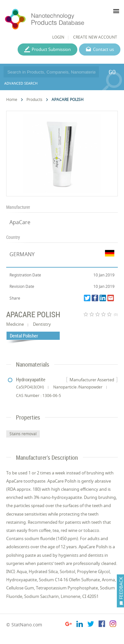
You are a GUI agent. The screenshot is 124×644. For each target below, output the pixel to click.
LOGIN (58, 37)
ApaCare (20, 222)
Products (34, 99)
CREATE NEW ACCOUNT (95, 37)
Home (12, 99)
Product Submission (51, 49)
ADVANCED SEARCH (21, 83)
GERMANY (22, 254)
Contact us (103, 49)
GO (112, 72)
